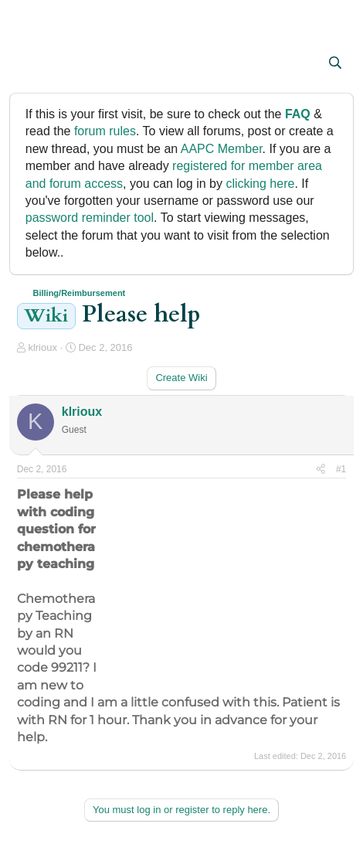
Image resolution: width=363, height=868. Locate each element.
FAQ (298, 114)
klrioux (42, 347)
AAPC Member (222, 149)
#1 (341, 469)
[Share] (321, 470)
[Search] (336, 63)
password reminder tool (90, 218)
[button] (31, 64)
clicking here (260, 184)
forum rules (105, 131)
